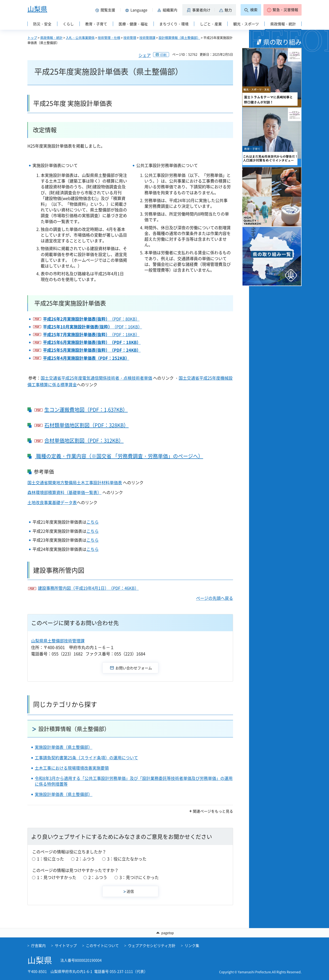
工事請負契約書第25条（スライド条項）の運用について (86, 758)
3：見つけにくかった (139, 877)
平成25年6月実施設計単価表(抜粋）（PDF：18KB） (92, 342)
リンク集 (192, 946)
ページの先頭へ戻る (215, 598)
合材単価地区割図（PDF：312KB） (84, 440)
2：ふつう (85, 859)
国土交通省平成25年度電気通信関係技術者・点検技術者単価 (96, 378)
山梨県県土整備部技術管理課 (58, 641)
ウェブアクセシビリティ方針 (152, 946)
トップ (32, 38)
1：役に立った (50, 859)
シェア (145, 55)
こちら (93, 522)
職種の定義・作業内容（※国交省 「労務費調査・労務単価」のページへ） (119, 456)
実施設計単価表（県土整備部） (64, 747)
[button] (106, 10)
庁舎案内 (38, 946)
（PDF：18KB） (91, 334)
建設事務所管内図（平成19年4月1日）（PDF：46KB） (88, 588)
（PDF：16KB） (93, 327)
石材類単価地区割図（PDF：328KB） (86, 425)
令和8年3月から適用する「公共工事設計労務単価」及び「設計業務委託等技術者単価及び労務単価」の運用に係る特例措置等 (134, 781)
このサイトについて (102, 946)
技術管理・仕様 (109, 38)
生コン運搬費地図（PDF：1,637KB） (86, 410)
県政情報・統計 (51, 38)
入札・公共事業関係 (80, 38)
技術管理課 (147, 38)
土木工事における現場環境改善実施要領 (72, 768)
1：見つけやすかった (57, 877)
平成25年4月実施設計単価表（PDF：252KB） (86, 358)
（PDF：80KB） (91, 319)
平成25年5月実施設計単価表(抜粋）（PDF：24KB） (92, 350)
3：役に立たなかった (127, 859)
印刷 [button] (163, 55)
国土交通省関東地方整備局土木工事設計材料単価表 (75, 483)
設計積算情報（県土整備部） (179, 38)
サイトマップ (66, 946)
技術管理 (130, 38)
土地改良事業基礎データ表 (52, 502)
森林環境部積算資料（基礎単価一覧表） (64, 492)
